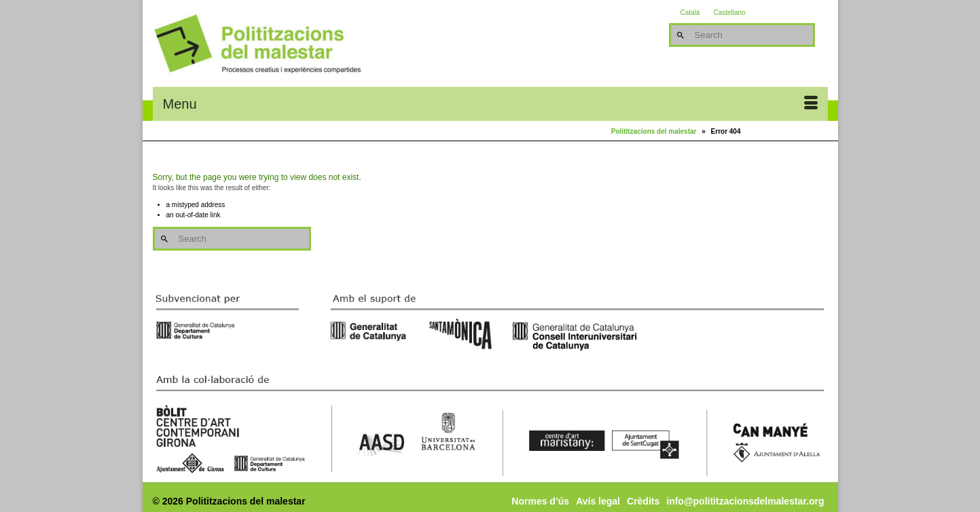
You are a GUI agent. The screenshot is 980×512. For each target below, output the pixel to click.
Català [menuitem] (690, 13)
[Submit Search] (679, 35)
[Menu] (490, 104)
